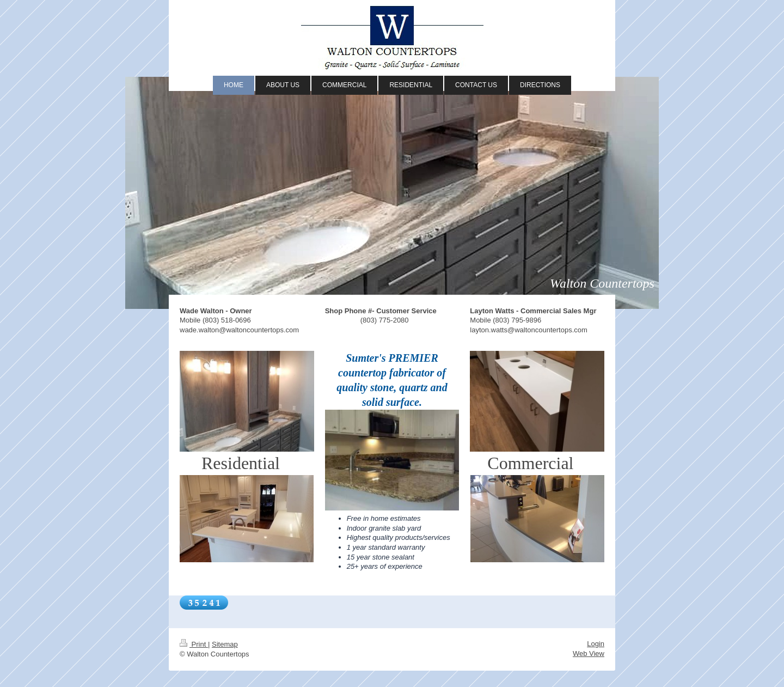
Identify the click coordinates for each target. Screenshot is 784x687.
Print (194, 644)
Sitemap (225, 644)
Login (596, 644)
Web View (589, 653)
